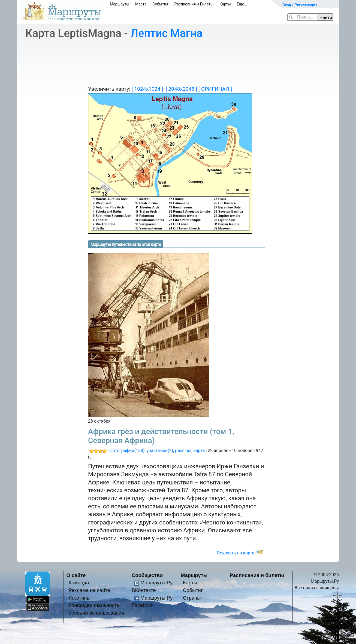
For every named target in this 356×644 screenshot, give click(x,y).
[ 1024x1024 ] (147, 89)
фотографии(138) (127, 451)
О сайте (76, 575)
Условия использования (96, 613)
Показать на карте (236, 553)
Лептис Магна (167, 33)
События (160, 4)
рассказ (183, 451)
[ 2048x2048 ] (181, 89)
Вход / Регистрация (300, 5)
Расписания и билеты (257, 575)
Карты (225, 4)
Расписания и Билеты (194, 4)
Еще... (242, 4)
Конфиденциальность (94, 605)
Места (141, 4)
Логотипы (79, 598)
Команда (79, 583)
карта (199, 451)
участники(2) (160, 451)
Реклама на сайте (89, 590)
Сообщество (147, 575)
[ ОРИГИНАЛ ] (215, 89)
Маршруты (120, 4)
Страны (192, 598)
